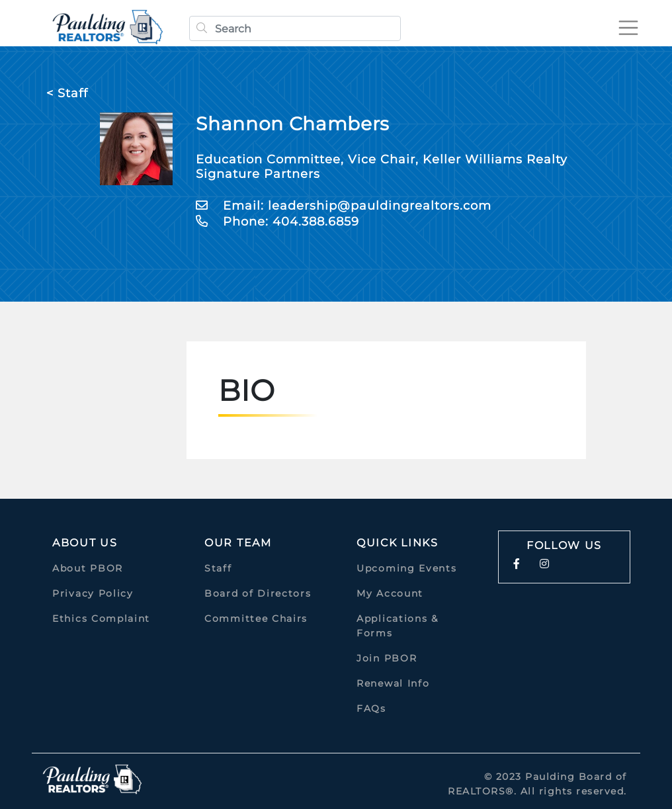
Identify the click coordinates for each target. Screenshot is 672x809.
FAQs (371, 708)
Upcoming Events (407, 568)
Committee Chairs (256, 618)
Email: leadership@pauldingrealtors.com (344, 206)
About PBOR (88, 568)
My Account (390, 593)
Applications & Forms (398, 626)
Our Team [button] (238, 543)
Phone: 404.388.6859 (277, 222)
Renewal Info (393, 683)
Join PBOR (387, 658)
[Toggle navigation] (628, 28)
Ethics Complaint (101, 618)
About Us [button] (85, 543)
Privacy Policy (93, 593)
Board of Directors (258, 593)
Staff (218, 568)
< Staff (67, 93)
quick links (398, 543)
